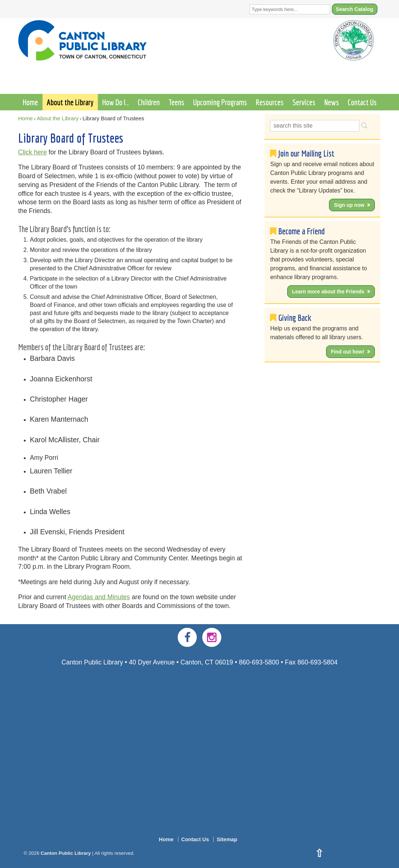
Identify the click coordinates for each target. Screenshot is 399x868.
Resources (270, 102)
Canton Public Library (66, 853)
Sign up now (349, 205)
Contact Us (362, 102)
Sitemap (227, 839)
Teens (176, 102)
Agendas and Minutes (99, 597)
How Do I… (116, 102)
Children (149, 102)
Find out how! (348, 352)
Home (30, 102)
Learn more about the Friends (328, 292)
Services (304, 102)
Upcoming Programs (220, 102)
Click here (33, 152)
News (332, 102)
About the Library (70, 102)
